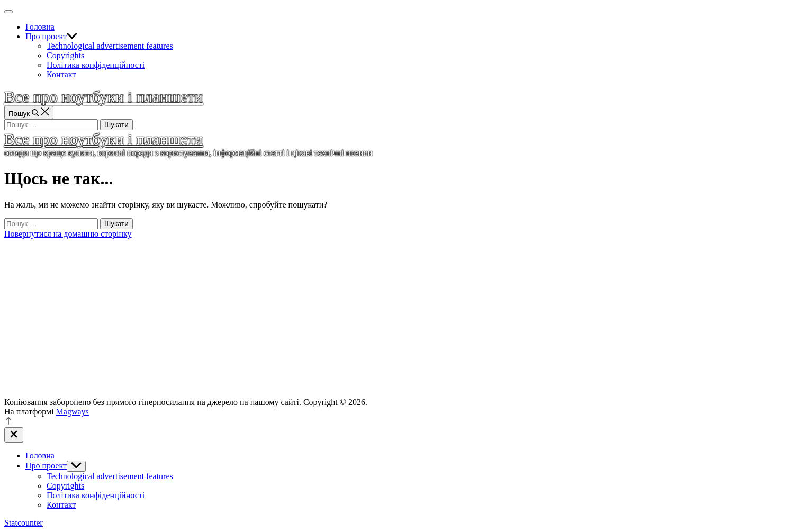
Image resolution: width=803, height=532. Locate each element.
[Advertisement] (402, 318)
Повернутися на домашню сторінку (68, 234)
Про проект (51, 36)
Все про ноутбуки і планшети (103, 97)
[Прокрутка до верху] (8, 422)
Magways (73, 412)
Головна (40, 27)
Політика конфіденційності (96, 65)
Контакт (61, 74)
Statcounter (24, 523)
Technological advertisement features (110, 46)
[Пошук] (29, 112)
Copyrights (65, 55)
